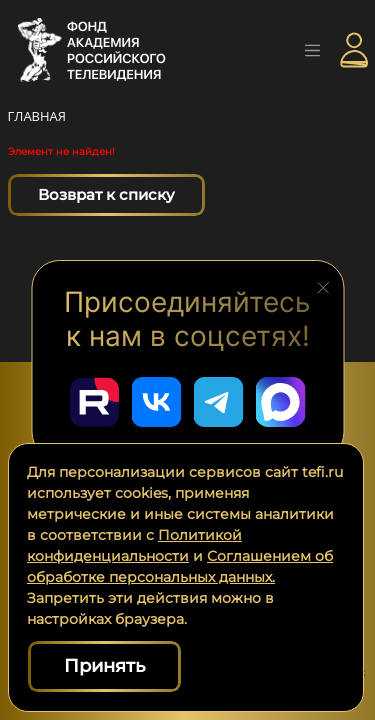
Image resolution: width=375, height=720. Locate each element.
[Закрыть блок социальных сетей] (323, 286)
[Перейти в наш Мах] (281, 402)
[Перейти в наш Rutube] (95, 402)
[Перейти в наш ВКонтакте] (157, 402)
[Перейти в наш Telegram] (219, 402)
